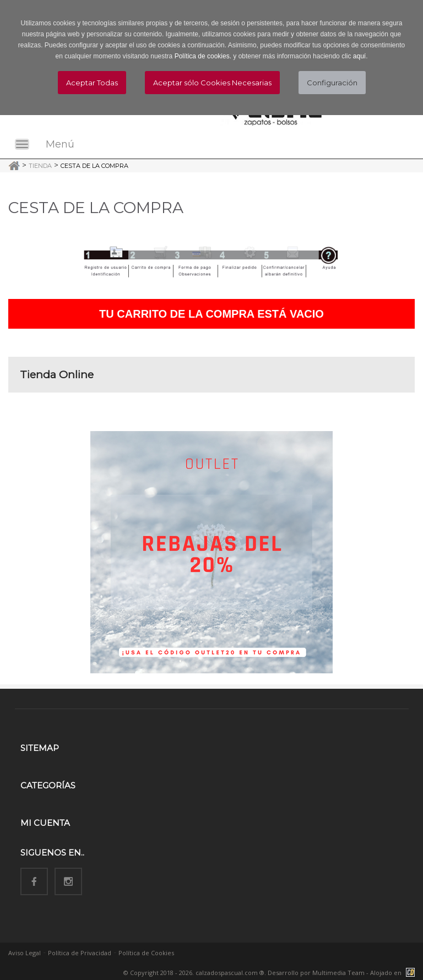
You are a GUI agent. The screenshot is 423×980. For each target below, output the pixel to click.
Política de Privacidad (80, 953)
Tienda (40, 166)
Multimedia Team (338, 973)
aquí (359, 56)
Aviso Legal (25, 953)
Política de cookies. (203, 56)
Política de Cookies (146, 953)
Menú (60, 144)
